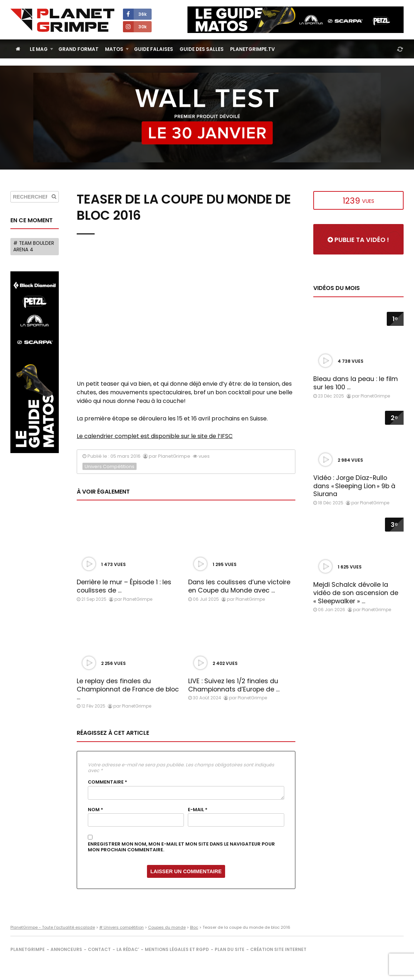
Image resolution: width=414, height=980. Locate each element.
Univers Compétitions (110, 467)
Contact (99, 949)
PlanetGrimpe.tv (253, 49)
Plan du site (230, 949)
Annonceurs (66, 949)
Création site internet (278, 949)
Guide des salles (202, 49)
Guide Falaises (154, 49)
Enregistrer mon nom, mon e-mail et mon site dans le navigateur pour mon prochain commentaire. (181, 847)
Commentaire (108, 782)
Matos (114, 49)
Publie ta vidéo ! (358, 240)
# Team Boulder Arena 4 (34, 246)
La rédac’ (128, 949)
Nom (96, 810)
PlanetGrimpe (28, 949)
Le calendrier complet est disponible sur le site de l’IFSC (155, 436)
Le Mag (39, 49)
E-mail (198, 810)
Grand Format (78, 49)
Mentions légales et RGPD (177, 949)
